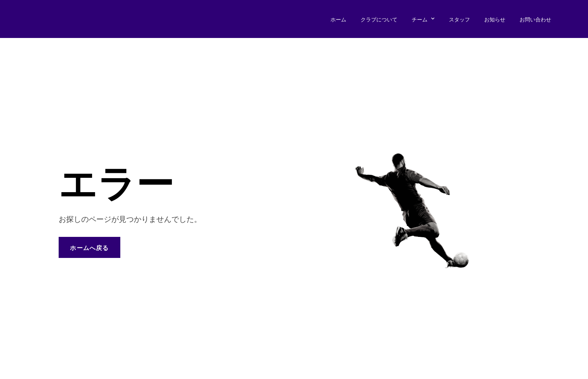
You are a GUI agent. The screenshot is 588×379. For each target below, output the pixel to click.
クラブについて (379, 19)
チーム (423, 19)
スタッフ (459, 19)
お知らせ (495, 19)
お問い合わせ (535, 19)
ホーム (338, 19)
